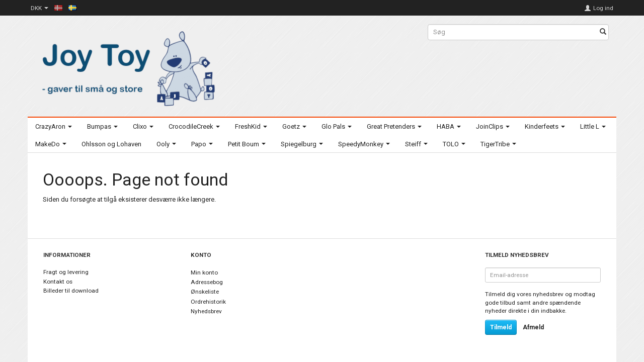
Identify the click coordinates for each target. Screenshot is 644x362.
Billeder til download (71, 291)
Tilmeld (501, 327)
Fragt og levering (66, 272)
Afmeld (533, 327)
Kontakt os (58, 282)
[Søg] (603, 32)
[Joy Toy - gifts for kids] (126, 67)
